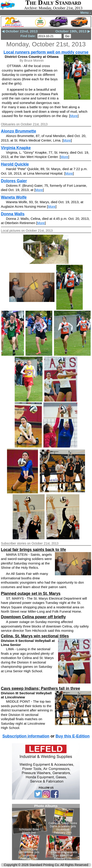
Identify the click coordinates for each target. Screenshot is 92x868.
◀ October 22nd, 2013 (20, 31)
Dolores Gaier (14, 181)
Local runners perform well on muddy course (46, 52)
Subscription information (26, 736)
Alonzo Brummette (19, 131)
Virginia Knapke (16, 148)
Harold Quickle (15, 164)
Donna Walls (13, 214)
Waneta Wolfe (14, 197)
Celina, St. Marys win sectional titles (35, 636)
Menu (86, 13)
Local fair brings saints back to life (33, 550)
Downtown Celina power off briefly (33, 617)
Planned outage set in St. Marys (31, 594)
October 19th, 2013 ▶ (73, 31)
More (74, 116)
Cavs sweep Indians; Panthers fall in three (40, 688)
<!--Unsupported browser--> (46, 832)
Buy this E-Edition (73, 736)
